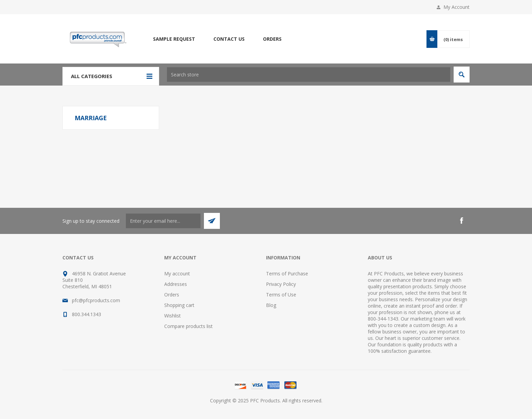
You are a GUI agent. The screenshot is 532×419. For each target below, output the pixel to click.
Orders (172, 295)
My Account (457, 7)
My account (177, 274)
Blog (271, 305)
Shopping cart (179, 305)
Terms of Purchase (287, 274)
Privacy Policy (281, 284)
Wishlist (173, 316)
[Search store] (309, 75)
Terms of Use (281, 295)
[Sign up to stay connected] (163, 221)
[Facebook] (461, 221)
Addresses (176, 284)
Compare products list (188, 326)
